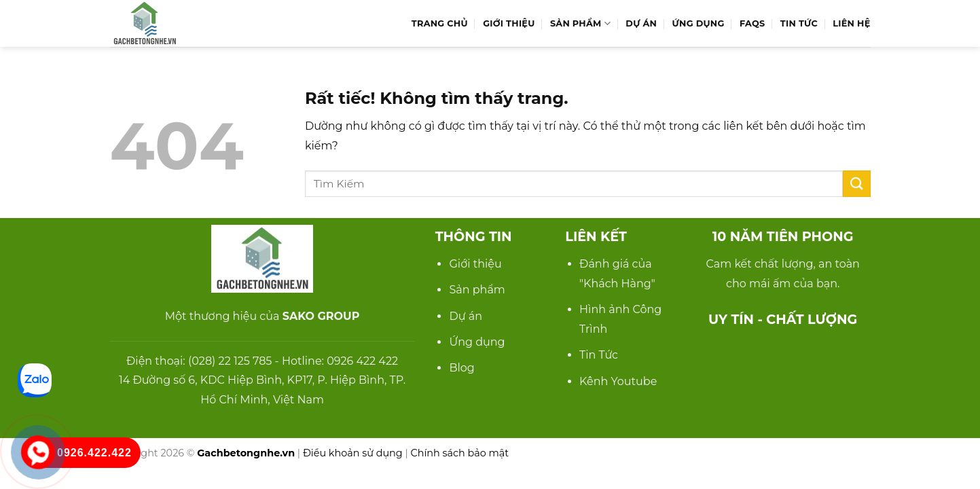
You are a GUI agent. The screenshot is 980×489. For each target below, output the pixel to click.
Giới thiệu (475, 264)
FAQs (752, 23)
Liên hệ (851, 23)
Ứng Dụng (698, 23)
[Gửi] (856, 184)
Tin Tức (799, 23)
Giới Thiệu (509, 23)
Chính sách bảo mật (459, 453)
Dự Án (641, 23)
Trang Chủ (440, 23)
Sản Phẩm (580, 23)
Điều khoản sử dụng (353, 453)
